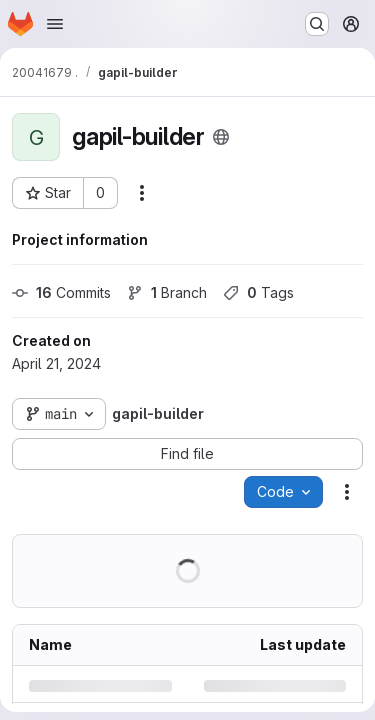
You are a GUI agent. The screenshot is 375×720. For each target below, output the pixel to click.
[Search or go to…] (317, 24)
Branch (167, 292)
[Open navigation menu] (55, 24)
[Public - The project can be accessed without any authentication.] (221, 137)
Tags (258, 292)
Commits (61, 292)
